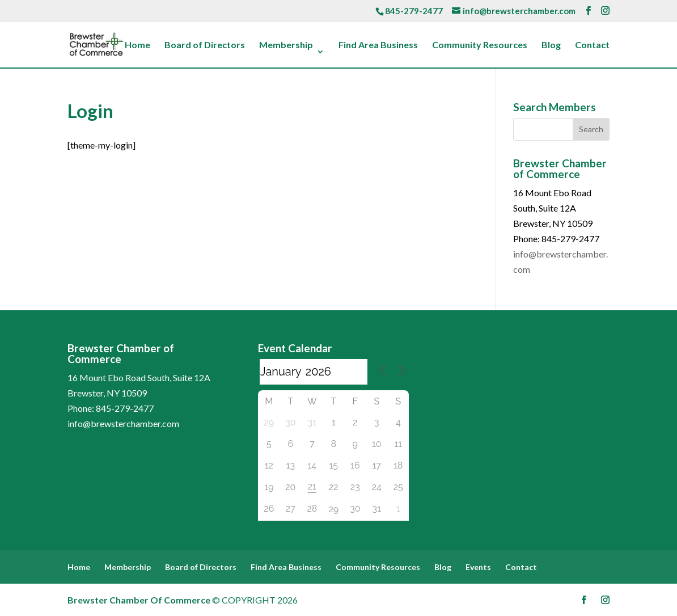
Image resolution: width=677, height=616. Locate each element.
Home (137, 45)
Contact (592, 45)
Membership (286, 45)
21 (312, 486)
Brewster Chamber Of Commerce (139, 600)
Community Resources (480, 45)
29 (333, 509)
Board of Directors (205, 45)
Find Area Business (378, 45)
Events (478, 567)
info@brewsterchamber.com (123, 423)
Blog (551, 45)
